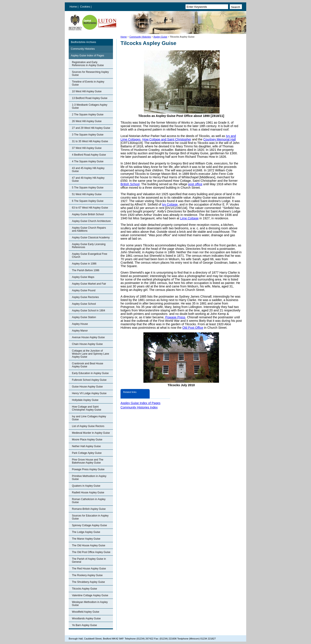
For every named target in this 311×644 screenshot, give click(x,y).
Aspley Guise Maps (83, 277)
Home (73, 7)
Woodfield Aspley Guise (86, 612)
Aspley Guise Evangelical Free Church (90, 255)
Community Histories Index (139, 407)
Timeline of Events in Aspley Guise (88, 83)
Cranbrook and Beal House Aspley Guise (88, 365)
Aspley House (80, 324)
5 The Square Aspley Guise (88, 188)
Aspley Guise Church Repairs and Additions (89, 229)
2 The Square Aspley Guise (88, 115)
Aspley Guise (160, 37)
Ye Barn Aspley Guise (84, 625)
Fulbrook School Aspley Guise (89, 380)
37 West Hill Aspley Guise (87, 148)
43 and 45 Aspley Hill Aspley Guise (88, 170)
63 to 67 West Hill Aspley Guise (90, 208)
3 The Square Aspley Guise (88, 135)
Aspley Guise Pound (84, 290)
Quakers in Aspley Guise (86, 486)
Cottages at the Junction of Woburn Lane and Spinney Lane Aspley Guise (90, 354)
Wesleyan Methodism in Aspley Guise (90, 604)
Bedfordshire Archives (83, 42)
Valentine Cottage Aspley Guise (90, 595)
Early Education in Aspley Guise (90, 373)
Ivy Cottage (170, 204)
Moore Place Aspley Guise (87, 440)
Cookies (86, 7)
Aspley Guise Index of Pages (87, 56)
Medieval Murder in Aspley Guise (91, 433)
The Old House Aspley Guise (89, 545)
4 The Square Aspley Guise (88, 161)
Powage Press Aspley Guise (88, 469)
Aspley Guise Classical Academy (91, 238)
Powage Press (175, 317)
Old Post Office (193, 328)
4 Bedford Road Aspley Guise (89, 155)
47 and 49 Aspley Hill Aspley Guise (88, 179)
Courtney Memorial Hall (219, 139)
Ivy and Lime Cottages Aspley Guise (89, 418)
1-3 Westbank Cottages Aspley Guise (90, 106)
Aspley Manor (80, 331)
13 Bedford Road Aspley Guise (90, 98)
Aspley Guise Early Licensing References (89, 246)
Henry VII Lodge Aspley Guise (89, 393)
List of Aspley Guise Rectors (88, 426)
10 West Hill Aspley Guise (87, 91)
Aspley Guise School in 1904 (88, 311)
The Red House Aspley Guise (89, 569)
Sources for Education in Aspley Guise (90, 517)
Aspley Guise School (84, 304)
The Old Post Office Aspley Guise (91, 552)
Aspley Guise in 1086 (84, 264)
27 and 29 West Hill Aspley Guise (91, 128)
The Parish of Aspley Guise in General (89, 560)
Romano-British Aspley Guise (89, 509)
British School (130, 184)
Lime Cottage (189, 218)
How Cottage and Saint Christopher (167, 139)
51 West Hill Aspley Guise (87, 194)
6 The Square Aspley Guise (88, 201)
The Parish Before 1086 (86, 270)
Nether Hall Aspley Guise (86, 446)
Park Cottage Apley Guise (87, 453)
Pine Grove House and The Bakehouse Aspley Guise (88, 461)
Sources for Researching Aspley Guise (90, 73)
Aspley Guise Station (84, 317)
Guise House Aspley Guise (87, 387)
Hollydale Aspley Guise (85, 400)
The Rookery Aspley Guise (87, 575)
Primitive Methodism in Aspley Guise (89, 478)
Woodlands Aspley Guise (86, 618)
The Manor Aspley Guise (86, 539)
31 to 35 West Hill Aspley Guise (90, 141)
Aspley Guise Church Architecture (91, 221)
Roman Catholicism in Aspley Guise (89, 501)
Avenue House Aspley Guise (88, 337)
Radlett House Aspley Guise (88, 493)
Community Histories (140, 37)
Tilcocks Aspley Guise (84, 589)
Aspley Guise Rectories (85, 297)
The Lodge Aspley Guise (86, 532)
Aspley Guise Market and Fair (89, 284)
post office (195, 184)
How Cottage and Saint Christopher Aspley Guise (86, 408)
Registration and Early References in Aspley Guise (88, 64)
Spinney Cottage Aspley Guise (89, 525)
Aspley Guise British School (88, 214)
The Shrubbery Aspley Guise (88, 582)
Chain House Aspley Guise (87, 344)
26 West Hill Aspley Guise (87, 121)
